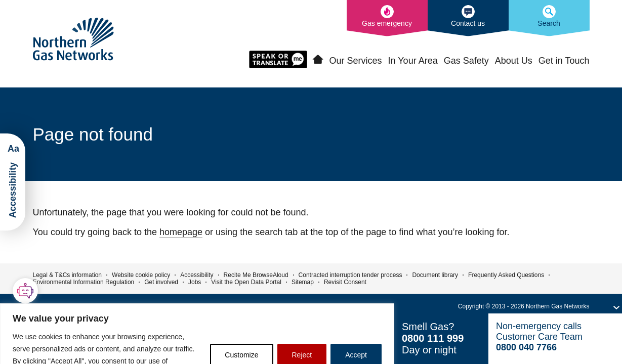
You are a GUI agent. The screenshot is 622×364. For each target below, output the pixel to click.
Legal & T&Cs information (68, 275)
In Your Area (413, 61)
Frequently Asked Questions (506, 275)
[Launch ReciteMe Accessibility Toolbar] (13, 182)
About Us (514, 61)
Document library (435, 275)
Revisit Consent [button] (345, 282)
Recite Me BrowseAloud (256, 275)
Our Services (356, 61)
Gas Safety (466, 61)
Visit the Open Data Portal (246, 282)
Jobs (195, 282)
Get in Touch (564, 61)
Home (318, 60)
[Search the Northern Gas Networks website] (549, 18)
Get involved (161, 282)
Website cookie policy (141, 275)
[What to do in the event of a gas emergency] (387, 18)
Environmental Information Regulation (84, 282)
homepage (181, 232)
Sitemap (303, 282)
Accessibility (197, 275)
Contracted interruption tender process (350, 275)
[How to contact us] (468, 18)
